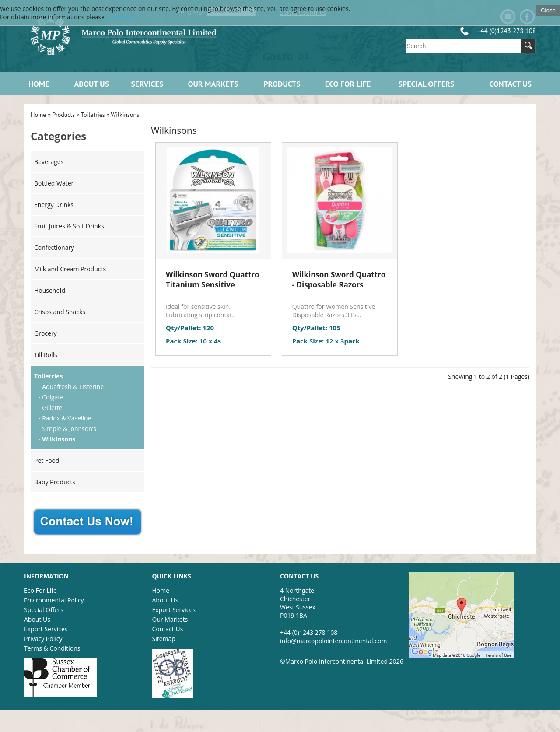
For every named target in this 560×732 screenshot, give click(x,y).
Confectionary (54, 247)
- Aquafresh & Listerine (71, 387)
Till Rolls (46, 355)
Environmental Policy (54, 600)
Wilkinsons (125, 115)
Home (39, 84)
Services (147, 84)
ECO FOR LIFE (348, 84)
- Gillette (51, 408)
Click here (120, 17)
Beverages (49, 162)
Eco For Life (40, 590)
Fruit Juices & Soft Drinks (69, 226)
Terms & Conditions (52, 648)
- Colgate (51, 397)
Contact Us (510, 84)
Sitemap (164, 639)
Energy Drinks (54, 205)
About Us (91, 84)
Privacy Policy (43, 639)
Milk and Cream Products (70, 269)
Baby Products (55, 482)
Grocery (45, 333)
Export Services (46, 629)
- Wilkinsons (57, 439)
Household (50, 290)
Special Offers (426, 84)
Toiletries (93, 115)
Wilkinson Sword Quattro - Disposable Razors (339, 280)
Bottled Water (54, 183)
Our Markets (213, 84)
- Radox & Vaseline (65, 418)
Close (548, 10)
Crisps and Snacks (60, 312)
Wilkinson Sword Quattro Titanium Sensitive (213, 280)
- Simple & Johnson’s (67, 429)
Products (282, 84)
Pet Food (47, 461)
